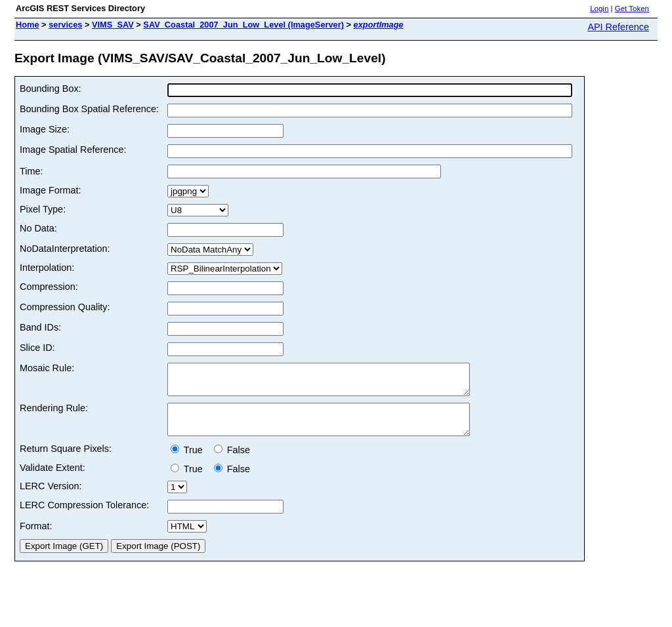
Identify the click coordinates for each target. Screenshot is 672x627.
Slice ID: (37, 348)
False (232, 462)
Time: (31, 171)
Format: (36, 538)
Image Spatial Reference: (73, 150)
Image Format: (51, 190)
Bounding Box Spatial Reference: (89, 109)
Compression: (49, 287)
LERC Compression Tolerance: (84, 517)
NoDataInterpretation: (65, 249)
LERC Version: (51, 498)
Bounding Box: (51, 89)
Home (28, 25)
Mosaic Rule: (47, 368)
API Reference (618, 27)
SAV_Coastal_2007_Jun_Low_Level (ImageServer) (243, 25)
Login (599, 9)
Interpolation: (47, 268)
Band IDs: (40, 327)
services (65, 25)
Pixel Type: (43, 209)
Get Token (632, 9)
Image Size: (45, 129)
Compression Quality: (65, 307)
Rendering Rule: (54, 414)
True (189, 462)
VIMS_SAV (113, 25)
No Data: (38, 228)
